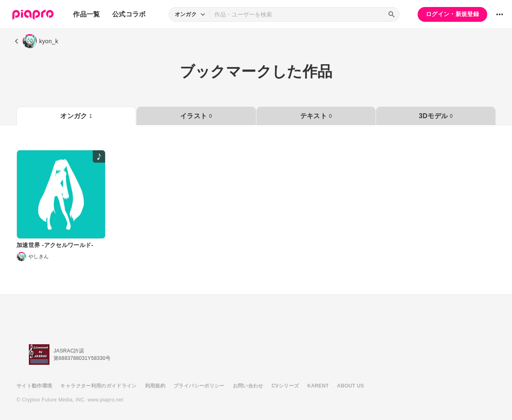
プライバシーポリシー (199, 386)
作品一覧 (86, 14)
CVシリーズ (285, 386)
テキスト (316, 116)
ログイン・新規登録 (452, 14)
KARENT (318, 386)
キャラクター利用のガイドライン (98, 386)
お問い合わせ (248, 386)
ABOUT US (351, 386)
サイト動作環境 (34, 386)
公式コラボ (129, 14)
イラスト (196, 116)
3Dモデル (436, 116)
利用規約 (155, 386)
